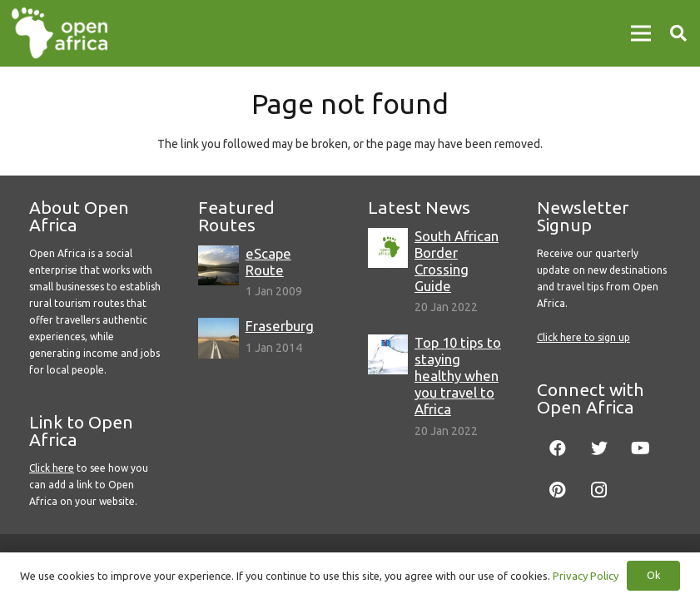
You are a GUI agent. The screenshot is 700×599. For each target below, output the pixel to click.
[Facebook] (558, 448)
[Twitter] (599, 448)
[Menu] (641, 33)
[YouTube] (641, 448)
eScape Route (268, 262)
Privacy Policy (586, 576)
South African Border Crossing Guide (457, 261)
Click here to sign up (583, 337)
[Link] (60, 33)
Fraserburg (280, 326)
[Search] (678, 33)
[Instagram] (599, 490)
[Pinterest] (558, 490)
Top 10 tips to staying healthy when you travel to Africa (458, 376)
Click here (52, 468)
